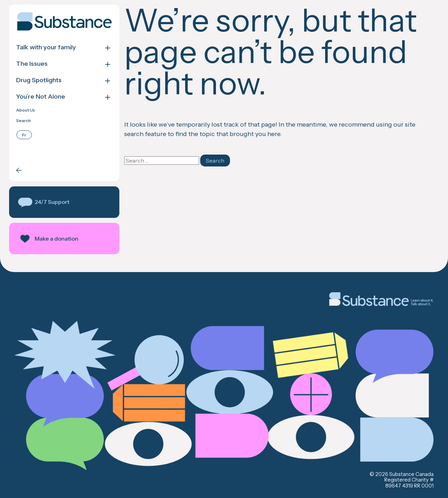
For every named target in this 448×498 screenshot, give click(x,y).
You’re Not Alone (41, 97)
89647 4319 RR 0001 (409, 486)
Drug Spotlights (39, 80)
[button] (64, 202)
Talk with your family (46, 47)
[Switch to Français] (24, 135)
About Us (26, 110)
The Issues (32, 64)
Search (23, 121)
